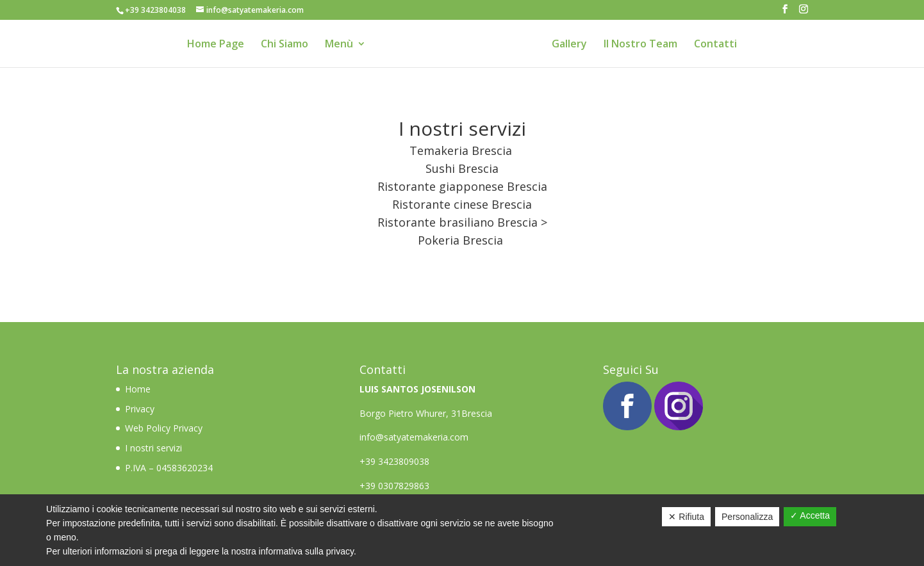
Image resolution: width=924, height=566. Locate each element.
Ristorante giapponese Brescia (462, 186)
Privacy (140, 409)
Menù (339, 45)
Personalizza (747, 517)
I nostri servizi (153, 448)
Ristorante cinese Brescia (462, 204)
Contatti (715, 45)
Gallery (569, 45)
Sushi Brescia (462, 168)
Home (139, 389)
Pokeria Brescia (460, 240)
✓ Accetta (810, 515)
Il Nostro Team (640, 45)
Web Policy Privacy (164, 428)
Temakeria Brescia (461, 150)
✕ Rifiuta (686, 517)
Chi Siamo (285, 45)
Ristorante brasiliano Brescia (458, 222)
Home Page (216, 45)
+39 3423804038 (155, 10)
